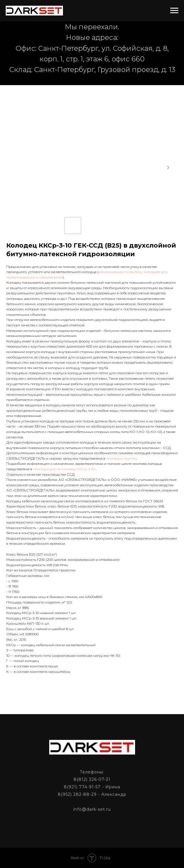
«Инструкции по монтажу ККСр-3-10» (65, 469)
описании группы (121, 458)
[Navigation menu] (174, 11)
